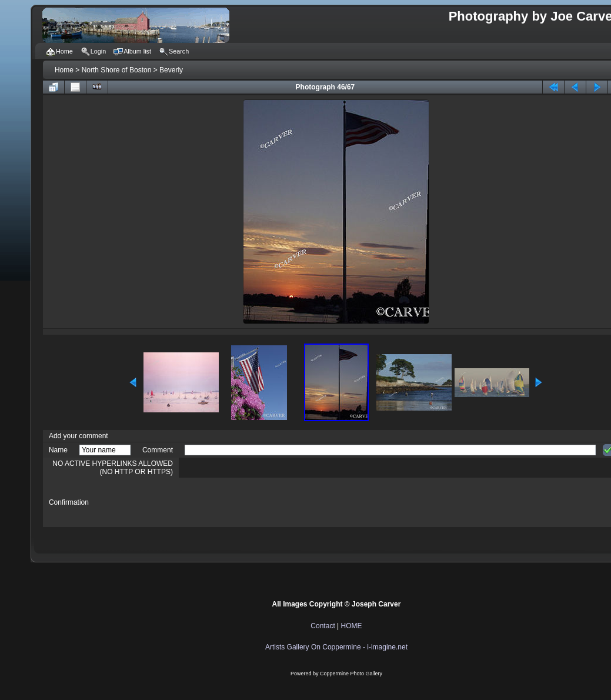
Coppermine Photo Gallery (351, 674)
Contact (323, 626)
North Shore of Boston (117, 70)
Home (64, 70)
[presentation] (274, 502)
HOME (352, 626)
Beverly (171, 70)
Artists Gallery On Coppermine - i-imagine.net (336, 647)
